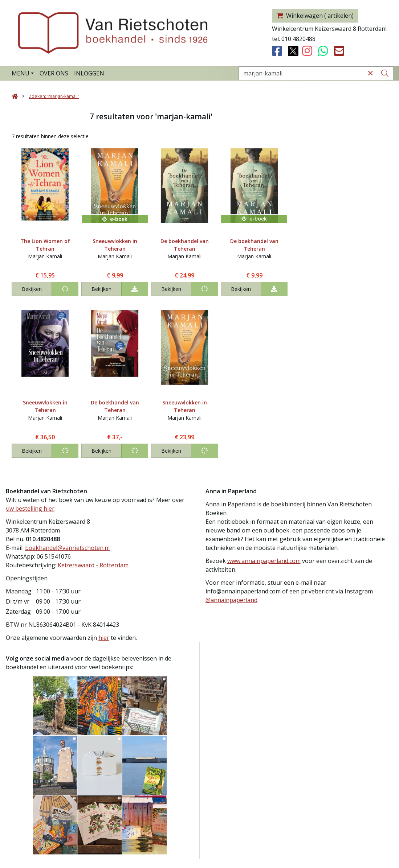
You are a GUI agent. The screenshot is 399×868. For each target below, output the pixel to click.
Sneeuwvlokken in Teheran (115, 245)
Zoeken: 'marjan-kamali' (54, 96)
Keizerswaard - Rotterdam (93, 565)
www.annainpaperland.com (264, 561)
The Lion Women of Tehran (45, 245)
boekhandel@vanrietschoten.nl (67, 548)
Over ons (54, 73)
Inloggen (89, 73)
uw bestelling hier (30, 509)
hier (104, 638)
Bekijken (32, 289)
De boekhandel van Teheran (185, 245)
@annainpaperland (231, 600)
